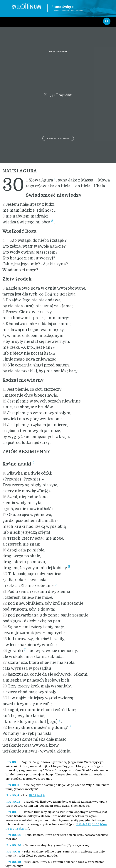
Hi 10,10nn (100, 824)
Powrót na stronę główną (58, 138)
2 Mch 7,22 (84, 824)
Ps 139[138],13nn (17, 829)
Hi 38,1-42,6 (37, 795)
